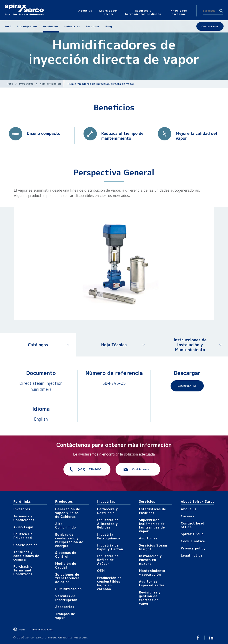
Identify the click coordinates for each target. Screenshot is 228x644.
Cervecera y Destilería (108, 511)
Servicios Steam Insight (153, 547)
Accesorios (65, 607)
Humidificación (50, 84)
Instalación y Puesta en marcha (150, 560)
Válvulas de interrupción (66, 598)
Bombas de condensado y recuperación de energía (69, 540)
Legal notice (192, 555)
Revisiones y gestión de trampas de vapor (150, 598)
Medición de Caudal (66, 565)
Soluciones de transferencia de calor (67, 578)
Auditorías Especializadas (152, 583)
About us (189, 509)
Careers (188, 516)
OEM (101, 571)
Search (221, 11)
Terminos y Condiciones (24, 518)
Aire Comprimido (66, 526)
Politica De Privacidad (23, 536)
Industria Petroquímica (109, 536)
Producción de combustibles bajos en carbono (109, 583)
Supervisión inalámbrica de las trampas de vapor (152, 526)
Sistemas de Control (66, 555)
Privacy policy (193, 548)
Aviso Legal (23, 527)
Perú (10, 84)
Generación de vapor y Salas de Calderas (68, 513)
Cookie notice (25, 545)
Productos (26, 84)
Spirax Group (192, 534)
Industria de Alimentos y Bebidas (108, 524)
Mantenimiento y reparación (152, 573)
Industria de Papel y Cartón (110, 547)
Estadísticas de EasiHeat (153, 511)
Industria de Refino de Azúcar (108, 560)
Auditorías (148, 538)
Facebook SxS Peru (198, 638)
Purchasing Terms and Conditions (23, 570)
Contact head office (193, 525)
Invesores (22, 509)
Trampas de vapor (65, 616)
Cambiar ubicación (41, 629)
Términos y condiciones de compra (26, 556)
